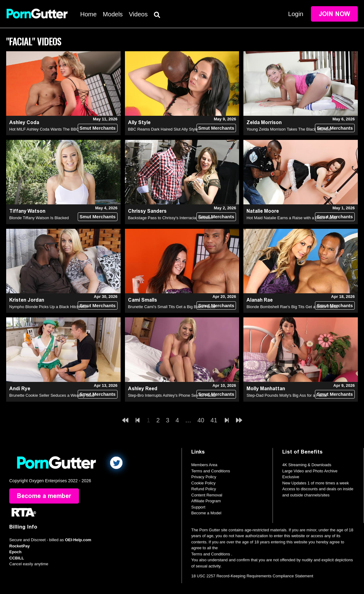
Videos (138, 14)
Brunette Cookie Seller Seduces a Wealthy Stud (52, 395)
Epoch (15, 552)
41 (214, 420)
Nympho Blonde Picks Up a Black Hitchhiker (49, 307)
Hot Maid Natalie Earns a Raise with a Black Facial (292, 218)
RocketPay (19, 546)
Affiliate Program (206, 501)
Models (113, 14)
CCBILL (17, 558)
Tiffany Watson (27, 211)
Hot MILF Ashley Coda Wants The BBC (44, 129)
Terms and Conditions (211, 471)
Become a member (44, 496)
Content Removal (207, 495)
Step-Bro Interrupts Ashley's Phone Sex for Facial (172, 395)
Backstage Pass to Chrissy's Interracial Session (170, 218)
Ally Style (139, 122)
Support (198, 507)
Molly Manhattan (266, 389)
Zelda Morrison (264, 122)
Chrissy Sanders (147, 211)
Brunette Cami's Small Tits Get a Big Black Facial (172, 307)
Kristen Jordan (27, 300)
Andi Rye (20, 389)
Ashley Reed (143, 389)
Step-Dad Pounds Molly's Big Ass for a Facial (287, 395)
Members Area (204, 465)
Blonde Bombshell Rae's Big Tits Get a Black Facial (292, 307)
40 (201, 420)
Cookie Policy (203, 483)
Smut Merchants (98, 128)
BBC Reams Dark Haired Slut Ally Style (163, 129)
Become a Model (206, 513)
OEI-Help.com (78, 540)
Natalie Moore (263, 211)
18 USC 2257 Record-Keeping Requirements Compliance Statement (252, 576)
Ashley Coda (24, 122)
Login (296, 14)
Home (88, 14)
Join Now (334, 14)
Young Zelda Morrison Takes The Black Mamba (288, 129)
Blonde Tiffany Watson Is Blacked (39, 218)
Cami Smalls (143, 300)
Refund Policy (204, 489)
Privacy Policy (204, 477)
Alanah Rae (260, 300)
